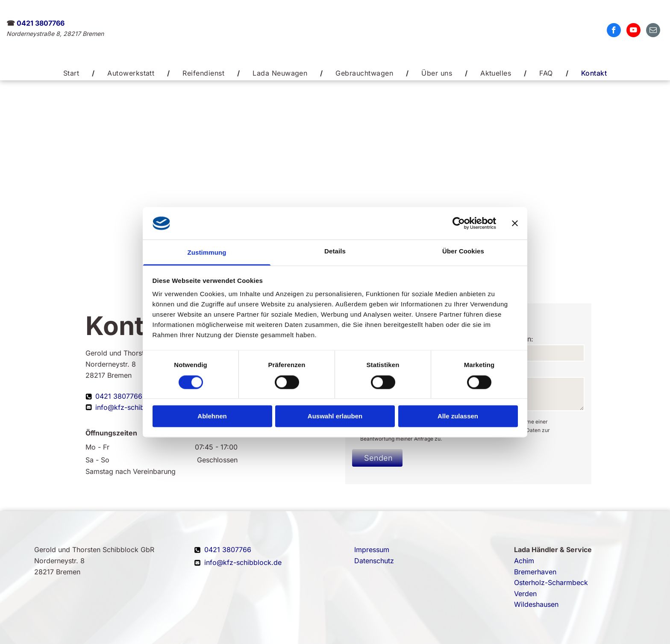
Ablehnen (212, 416)
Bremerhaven (535, 572)
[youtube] (633, 31)
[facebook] (614, 31)
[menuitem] (72, 73)
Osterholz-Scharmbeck (551, 582)
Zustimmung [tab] (207, 253)
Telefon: (520, 339)
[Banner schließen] (515, 223)
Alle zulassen (458, 416)
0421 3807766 (41, 23)
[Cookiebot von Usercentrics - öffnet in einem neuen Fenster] (459, 223)
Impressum (372, 550)
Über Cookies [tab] (463, 251)
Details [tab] (335, 251)
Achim (524, 561)
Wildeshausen (536, 604)
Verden (525, 594)
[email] (653, 31)
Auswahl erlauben (335, 416)
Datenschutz (374, 561)
